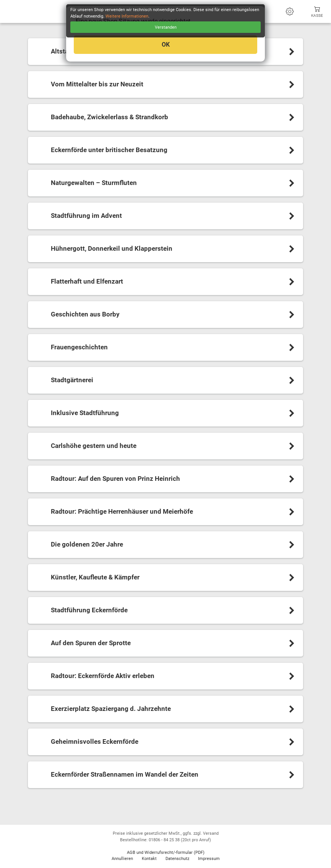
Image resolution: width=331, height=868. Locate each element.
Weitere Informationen (127, 16)
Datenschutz (177, 859)
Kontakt (149, 859)
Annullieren (122, 859)
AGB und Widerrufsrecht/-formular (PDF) (166, 853)
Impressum (209, 859)
